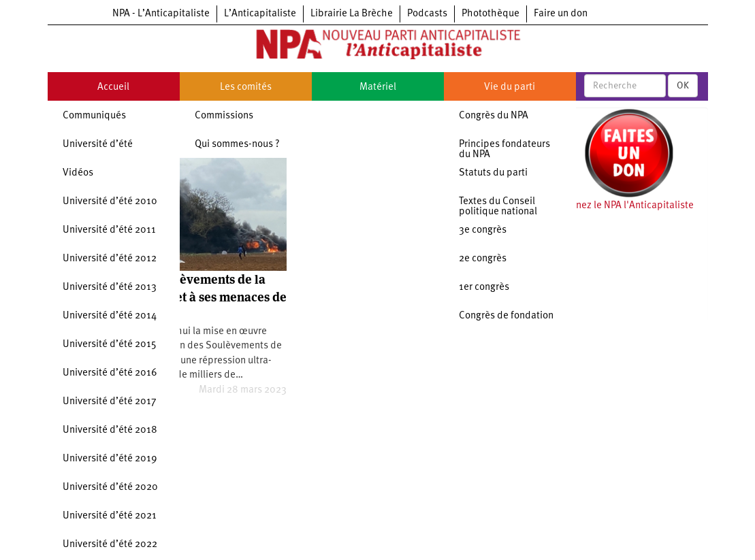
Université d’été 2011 (109, 230)
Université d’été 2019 (110, 459)
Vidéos (78, 173)
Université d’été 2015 (110, 345)
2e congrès (483, 259)
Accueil (113, 87)
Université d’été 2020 (110, 488)
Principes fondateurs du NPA (504, 150)
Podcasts (427, 14)
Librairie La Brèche (352, 14)
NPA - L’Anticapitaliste (161, 14)
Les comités (246, 87)
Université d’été (98, 145)
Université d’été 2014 (110, 316)
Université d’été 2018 (110, 430)
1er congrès (484, 287)
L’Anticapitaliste (260, 14)
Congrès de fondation (506, 316)
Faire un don (561, 14)
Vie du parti (510, 87)
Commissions (224, 116)
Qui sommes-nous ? (237, 145)
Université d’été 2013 (110, 287)
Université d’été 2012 (110, 259)
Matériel (378, 87)
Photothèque (491, 14)
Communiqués (94, 116)
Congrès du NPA (494, 116)
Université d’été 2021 (110, 516)
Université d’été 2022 (110, 545)
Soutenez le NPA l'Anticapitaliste (622, 206)
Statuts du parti (493, 173)
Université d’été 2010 (110, 202)
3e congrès (483, 230)
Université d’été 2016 (110, 373)
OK (683, 86)
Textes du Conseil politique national (498, 207)
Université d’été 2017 (110, 402)
